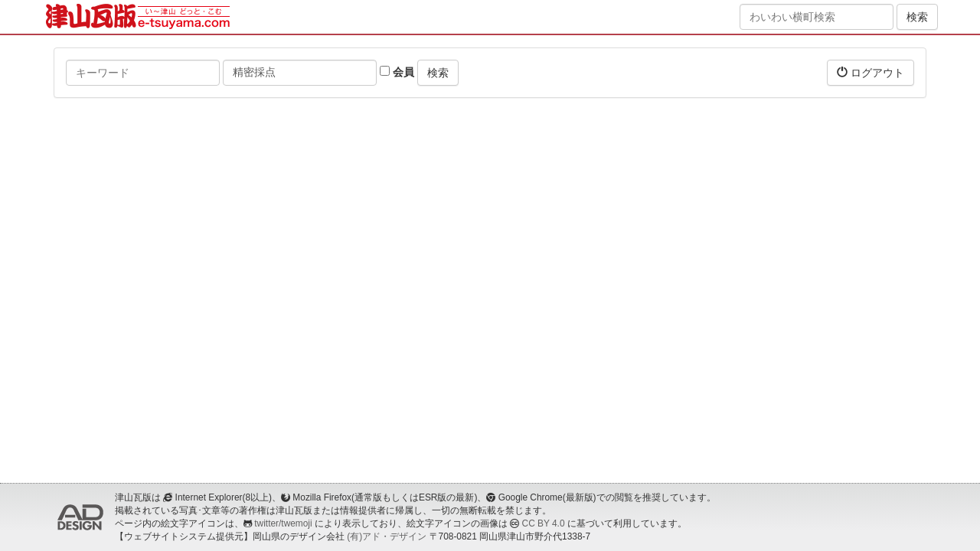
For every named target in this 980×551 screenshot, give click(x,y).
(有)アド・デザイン (387, 536)
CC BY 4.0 (544, 523)
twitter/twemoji (283, 523)
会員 (397, 72)
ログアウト (871, 72)
